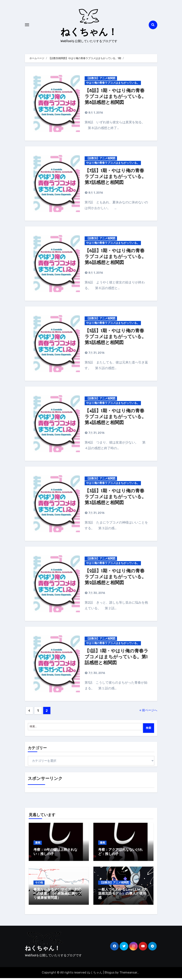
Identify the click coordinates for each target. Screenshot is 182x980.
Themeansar (128, 974)
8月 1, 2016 (95, 115)
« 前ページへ (148, 712)
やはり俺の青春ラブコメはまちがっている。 (113, 85)
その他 (39, 884)
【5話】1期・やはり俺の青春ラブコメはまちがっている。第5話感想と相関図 (115, 339)
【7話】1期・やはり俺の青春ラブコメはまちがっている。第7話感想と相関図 (115, 179)
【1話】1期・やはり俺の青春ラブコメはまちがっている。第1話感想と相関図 (116, 659)
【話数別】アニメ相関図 (101, 80)
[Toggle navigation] (27, 26)
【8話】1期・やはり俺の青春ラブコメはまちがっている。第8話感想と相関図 (115, 99)
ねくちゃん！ (89, 34)
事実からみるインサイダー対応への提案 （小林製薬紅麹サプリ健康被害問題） (57, 896)
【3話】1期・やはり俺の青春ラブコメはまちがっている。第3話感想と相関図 (115, 499)
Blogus (110, 974)
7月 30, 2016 (96, 595)
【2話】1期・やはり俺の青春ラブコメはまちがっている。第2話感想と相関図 (115, 579)
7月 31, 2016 (96, 355)
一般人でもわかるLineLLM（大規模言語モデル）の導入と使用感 (123, 896)
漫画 (38, 845)
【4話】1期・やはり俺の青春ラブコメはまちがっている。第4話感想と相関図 (115, 419)
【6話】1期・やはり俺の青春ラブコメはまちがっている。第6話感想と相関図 (115, 259)
